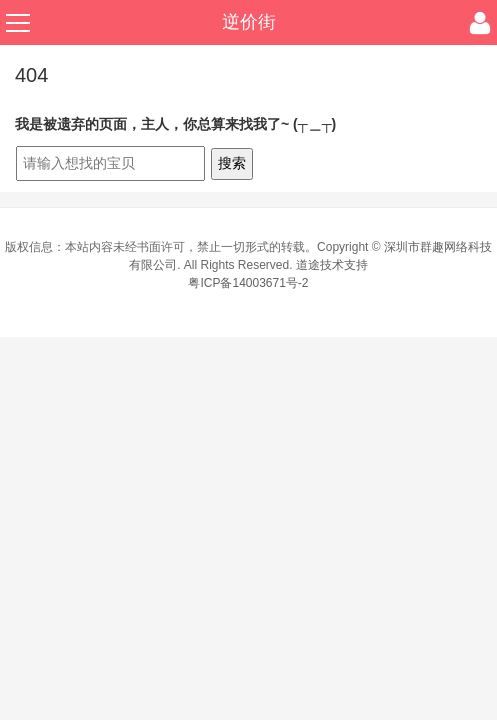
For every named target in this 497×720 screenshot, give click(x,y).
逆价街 (249, 22)
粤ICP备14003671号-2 (248, 283)
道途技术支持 (332, 265)
